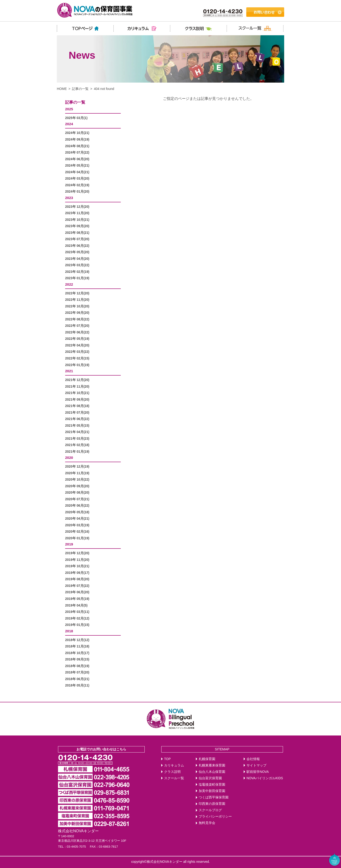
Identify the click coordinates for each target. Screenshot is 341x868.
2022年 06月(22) (77, 332)
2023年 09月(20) (77, 226)
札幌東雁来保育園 (212, 765)
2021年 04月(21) (77, 432)
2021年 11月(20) (77, 387)
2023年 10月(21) (77, 220)
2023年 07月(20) (77, 239)
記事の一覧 (80, 89)
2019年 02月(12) (77, 618)
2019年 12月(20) (77, 553)
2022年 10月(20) (77, 306)
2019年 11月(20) (77, 560)
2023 (69, 198)
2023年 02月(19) (77, 272)
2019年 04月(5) (76, 605)
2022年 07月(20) (77, 326)
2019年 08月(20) (77, 579)
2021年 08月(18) (77, 406)
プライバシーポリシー (215, 817)
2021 (69, 371)
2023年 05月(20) (77, 252)
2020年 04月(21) (77, 519)
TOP (167, 759)
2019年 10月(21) (77, 566)
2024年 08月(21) (77, 146)
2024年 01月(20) (77, 192)
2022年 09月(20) (77, 313)
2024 (69, 124)
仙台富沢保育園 (210, 778)
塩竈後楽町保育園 (212, 785)
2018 (69, 631)
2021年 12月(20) (77, 380)
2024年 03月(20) (77, 179)
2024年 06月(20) (77, 159)
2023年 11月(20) (77, 213)
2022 (69, 284)
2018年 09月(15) (77, 659)
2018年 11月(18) (77, 646)
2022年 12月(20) (77, 293)
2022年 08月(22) (77, 319)
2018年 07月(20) (77, 672)
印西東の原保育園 (212, 804)
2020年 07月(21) (77, 499)
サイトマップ (256, 765)
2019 (69, 544)
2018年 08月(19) (77, 666)
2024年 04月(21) (77, 172)
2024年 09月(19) (77, 139)
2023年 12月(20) (77, 207)
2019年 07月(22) (77, 586)
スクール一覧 (174, 778)
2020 (69, 458)
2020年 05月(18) (77, 512)
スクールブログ (210, 810)
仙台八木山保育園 (212, 772)
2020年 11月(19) (77, 473)
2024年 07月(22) (77, 153)
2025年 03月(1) (76, 118)
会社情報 (253, 759)
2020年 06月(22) (77, 506)
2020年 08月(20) (77, 493)
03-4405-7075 (76, 847)
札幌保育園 (207, 759)
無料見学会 (207, 823)
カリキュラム (174, 765)
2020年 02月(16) (77, 532)
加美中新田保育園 (212, 791)
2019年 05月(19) (77, 599)
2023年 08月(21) (77, 233)
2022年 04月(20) (77, 345)
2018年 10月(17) (77, 653)
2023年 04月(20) (77, 259)
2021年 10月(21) (77, 393)
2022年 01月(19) (77, 365)
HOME (62, 89)
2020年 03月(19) (77, 525)
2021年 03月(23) (77, 439)
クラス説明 (172, 772)
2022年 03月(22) (77, 352)
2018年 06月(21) (77, 679)
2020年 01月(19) (77, 538)
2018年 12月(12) (77, 640)
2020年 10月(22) (77, 480)
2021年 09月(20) (77, 400)
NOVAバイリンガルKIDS (265, 778)
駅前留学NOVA (258, 772)
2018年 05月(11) (77, 685)
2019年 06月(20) (77, 592)
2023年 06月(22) (77, 246)
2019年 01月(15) (77, 625)
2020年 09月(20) (77, 486)
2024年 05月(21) (77, 166)
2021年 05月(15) (77, 426)
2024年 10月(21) (77, 133)
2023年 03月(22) (77, 265)
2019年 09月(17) (77, 573)
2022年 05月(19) (77, 339)
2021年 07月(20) (77, 413)
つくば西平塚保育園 (214, 797)
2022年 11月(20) (77, 300)
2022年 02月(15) (77, 358)
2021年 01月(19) (77, 452)
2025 (69, 109)
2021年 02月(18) (77, 445)
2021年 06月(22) (77, 419)
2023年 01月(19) (77, 278)
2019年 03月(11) (77, 612)
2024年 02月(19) (77, 185)
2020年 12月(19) (77, 467)
